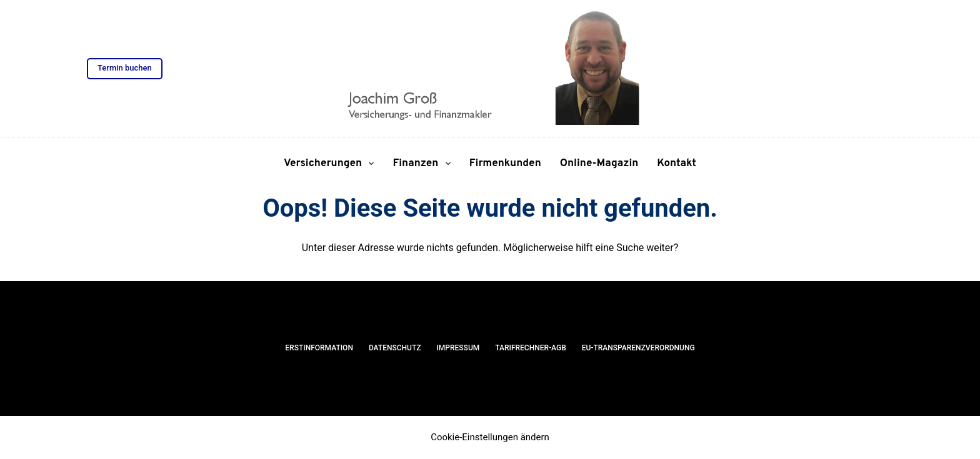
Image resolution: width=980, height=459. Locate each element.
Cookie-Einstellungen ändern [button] (490, 437)
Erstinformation (319, 348)
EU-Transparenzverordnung (638, 348)
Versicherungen (332, 164)
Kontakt (677, 164)
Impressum (458, 348)
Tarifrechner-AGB (531, 348)
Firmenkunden (505, 164)
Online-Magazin (599, 164)
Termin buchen (125, 68)
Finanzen (424, 164)
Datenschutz (395, 348)
